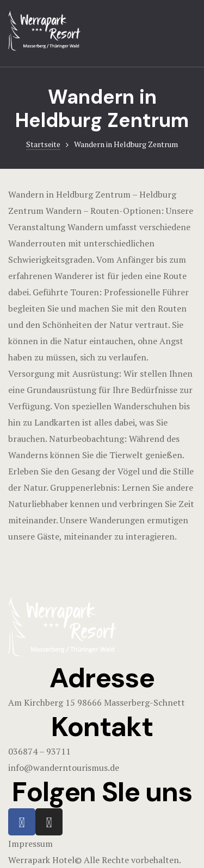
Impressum (30, 844)
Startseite (43, 144)
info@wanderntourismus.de (64, 768)
